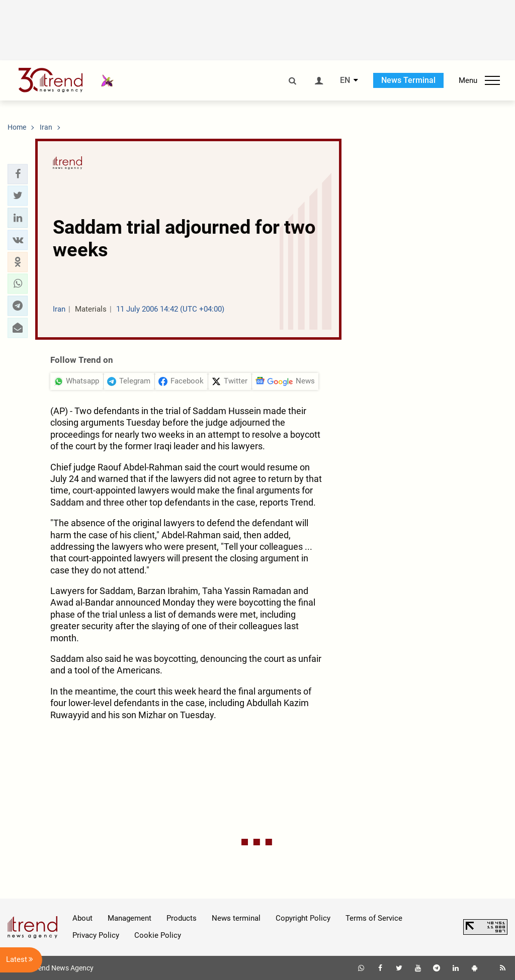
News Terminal (408, 80)
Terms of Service (374, 918)
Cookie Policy (158, 935)
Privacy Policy (96, 935)
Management (130, 918)
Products (182, 918)
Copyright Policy (303, 918)
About (82, 918)
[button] (18, 174)
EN (345, 80)
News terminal (236, 918)
